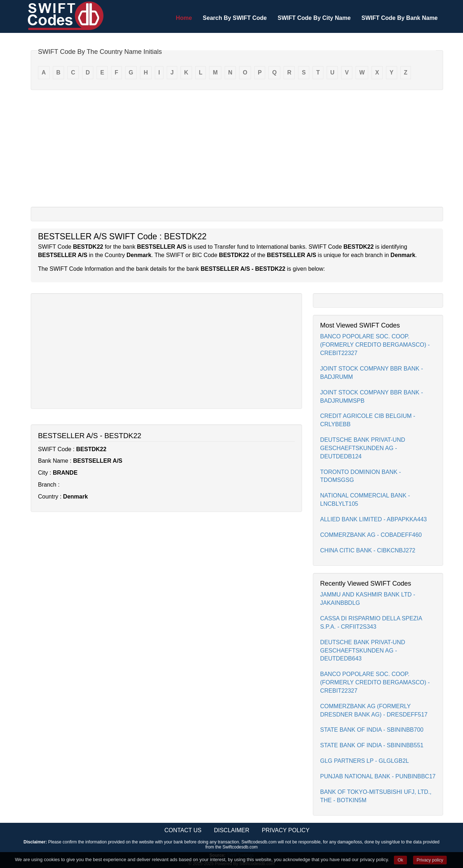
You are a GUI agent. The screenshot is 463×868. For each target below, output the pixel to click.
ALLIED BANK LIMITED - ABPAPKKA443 (373, 519)
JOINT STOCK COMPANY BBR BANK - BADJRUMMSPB (371, 397)
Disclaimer (231, 830)
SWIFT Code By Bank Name (400, 18)
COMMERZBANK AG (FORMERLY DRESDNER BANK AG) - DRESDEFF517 (374, 710)
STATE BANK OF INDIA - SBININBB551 (372, 745)
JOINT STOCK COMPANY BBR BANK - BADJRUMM (371, 373)
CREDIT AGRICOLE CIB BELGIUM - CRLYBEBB (368, 420)
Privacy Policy (286, 830)
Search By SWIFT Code (235, 18)
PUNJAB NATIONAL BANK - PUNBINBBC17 (378, 776)
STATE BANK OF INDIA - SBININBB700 (372, 730)
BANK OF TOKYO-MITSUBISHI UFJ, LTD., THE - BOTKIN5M (376, 796)
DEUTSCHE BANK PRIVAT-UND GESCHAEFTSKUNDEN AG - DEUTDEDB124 (363, 448)
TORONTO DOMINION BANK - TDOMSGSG (360, 476)
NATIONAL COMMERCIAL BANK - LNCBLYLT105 (365, 500)
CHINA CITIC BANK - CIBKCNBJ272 (368, 550)
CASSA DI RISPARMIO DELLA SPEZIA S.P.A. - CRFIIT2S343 (371, 623)
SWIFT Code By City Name (314, 18)
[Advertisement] (237, 148)
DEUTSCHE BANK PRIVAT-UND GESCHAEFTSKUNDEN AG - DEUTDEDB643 (363, 651)
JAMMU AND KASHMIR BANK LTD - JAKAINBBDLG (368, 599)
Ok (400, 860)
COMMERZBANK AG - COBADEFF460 (371, 535)
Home (184, 18)
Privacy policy (430, 860)
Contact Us (183, 830)
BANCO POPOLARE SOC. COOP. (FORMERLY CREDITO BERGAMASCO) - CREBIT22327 (375, 345)
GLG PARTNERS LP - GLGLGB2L (364, 761)
